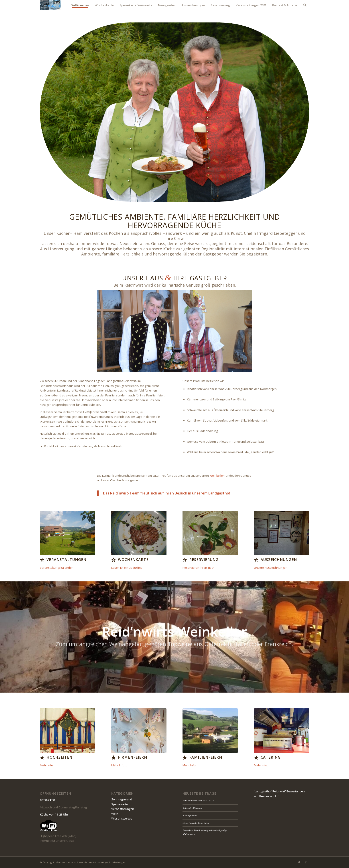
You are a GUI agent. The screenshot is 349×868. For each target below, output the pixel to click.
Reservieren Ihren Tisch (199, 568)
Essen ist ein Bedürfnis (127, 568)
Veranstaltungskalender (56, 568)
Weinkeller (217, 476)
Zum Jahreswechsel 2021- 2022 (198, 800)
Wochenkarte (133, 560)
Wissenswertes (122, 818)
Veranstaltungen (66, 560)
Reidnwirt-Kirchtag (192, 808)
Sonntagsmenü (122, 799)
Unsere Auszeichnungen (271, 568)
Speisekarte (120, 804)
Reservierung (204, 560)
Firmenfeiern (133, 757)
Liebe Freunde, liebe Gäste (196, 823)
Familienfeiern (206, 757)
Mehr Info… (48, 765)
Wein (115, 814)
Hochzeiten (59, 757)
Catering (271, 757)
